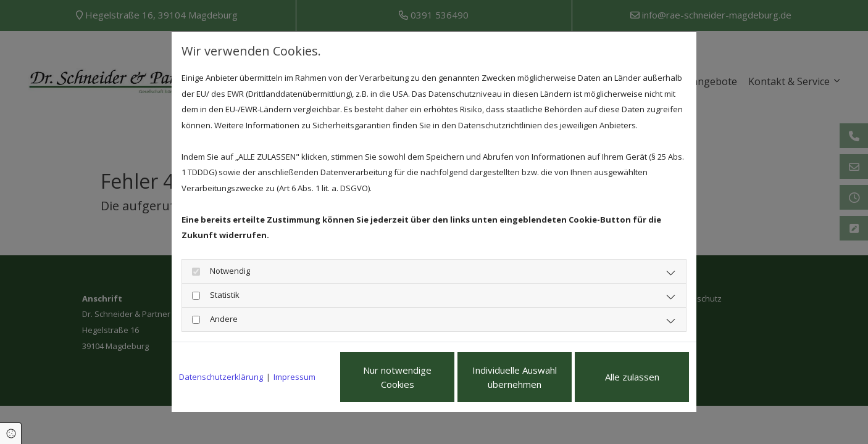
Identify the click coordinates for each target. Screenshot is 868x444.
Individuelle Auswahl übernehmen (515, 377)
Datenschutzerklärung (221, 377)
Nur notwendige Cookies (397, 377)
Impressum (294, 377)
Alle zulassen (632, 377)
